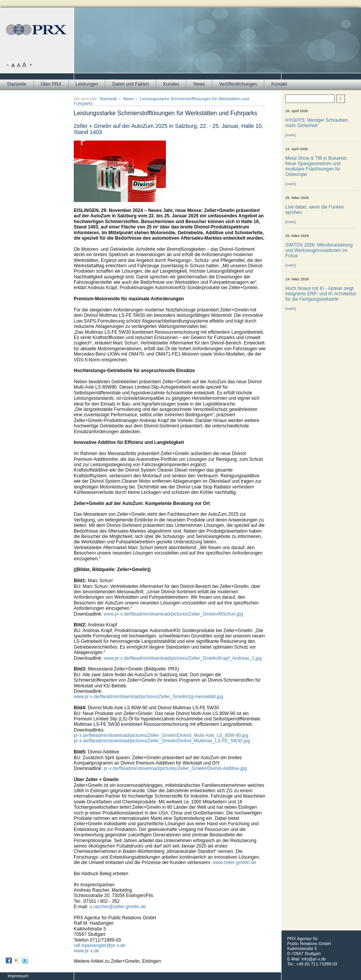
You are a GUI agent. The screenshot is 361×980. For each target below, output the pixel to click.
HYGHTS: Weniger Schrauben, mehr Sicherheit (317, 123)
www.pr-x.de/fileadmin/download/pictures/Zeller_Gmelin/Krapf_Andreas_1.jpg (183, 658)
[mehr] (291, 135)
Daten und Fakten (130, 84)
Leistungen (87, 84)
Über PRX (51, 84)
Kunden (171, 84)
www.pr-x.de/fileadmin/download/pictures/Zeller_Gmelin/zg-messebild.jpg (148, 697)
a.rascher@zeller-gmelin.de (118, 907)
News (199, 84)
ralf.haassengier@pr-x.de (100, 945)
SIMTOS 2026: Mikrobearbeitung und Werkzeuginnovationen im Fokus (319, 250)
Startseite (17, 84)
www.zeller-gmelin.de (234, 862)
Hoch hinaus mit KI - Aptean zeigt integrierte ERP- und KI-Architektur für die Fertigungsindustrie (321, 294)
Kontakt (279, 84)
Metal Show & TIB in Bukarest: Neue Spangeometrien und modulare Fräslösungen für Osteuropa (317, 166)
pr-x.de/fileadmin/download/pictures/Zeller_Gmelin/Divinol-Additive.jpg (175, 768)
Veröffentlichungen (238, 84)
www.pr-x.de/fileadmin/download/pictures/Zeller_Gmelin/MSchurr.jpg (173, 614)
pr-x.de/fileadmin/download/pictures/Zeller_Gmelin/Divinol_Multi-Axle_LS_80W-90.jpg (161, 735)
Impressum (18, 976)
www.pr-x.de (86, 951)
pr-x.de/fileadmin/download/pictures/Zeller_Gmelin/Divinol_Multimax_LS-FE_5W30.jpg (162, 741)
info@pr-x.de (314, 959)
